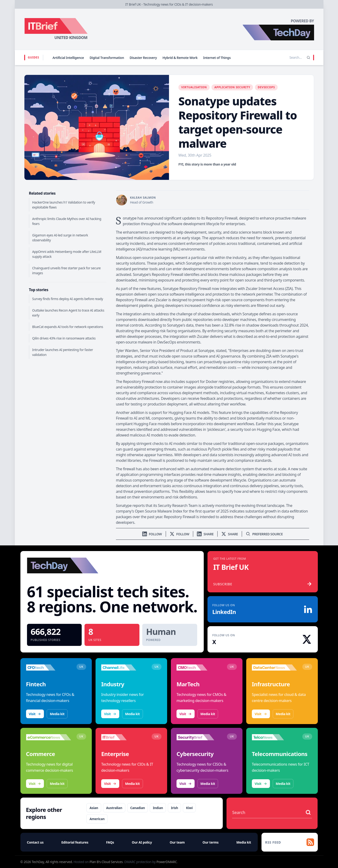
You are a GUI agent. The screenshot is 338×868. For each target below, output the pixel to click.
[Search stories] (286, 58)
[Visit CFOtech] (49, 667)
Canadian (138, 808)
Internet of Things (217, 58)
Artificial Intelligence (68, 58)
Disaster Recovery (143, 58)
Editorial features (75, 842)
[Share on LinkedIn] (205, 534)
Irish (174, 808)
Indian (158, 808)
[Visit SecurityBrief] (199, 737)
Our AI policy (142, 842)
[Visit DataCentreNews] (275, 667)
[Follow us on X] (180, 534)
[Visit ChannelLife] (124, 667)
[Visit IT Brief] (124, 737)
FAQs (110, 842)
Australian (114, 808)
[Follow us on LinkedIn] (152, 534)
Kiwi (189, 808)
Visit (35, 714)
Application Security (232, 87)
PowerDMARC (167, 862)
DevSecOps (266, 87)
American (97, 819)
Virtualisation (194, 87)
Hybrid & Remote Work (180, 58)
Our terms (211, 842)
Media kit (57, 714)
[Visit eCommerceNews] (49, 737)
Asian (94, 808)
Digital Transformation (107, 58)
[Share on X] (230, 534)
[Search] (308, 58)
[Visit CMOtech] (199, 667)
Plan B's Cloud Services (106, 862)
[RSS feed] (290, 842)
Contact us (35, 842)
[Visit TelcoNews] (275, 737)
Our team (177, 842)
